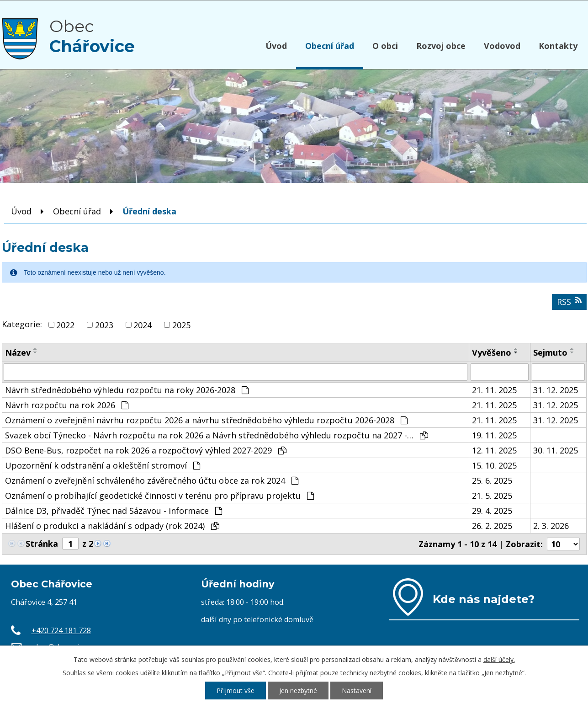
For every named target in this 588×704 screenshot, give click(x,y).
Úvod (276, 46)
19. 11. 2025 (494, 435)
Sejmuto (550, 352)
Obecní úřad (330, 46)
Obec (92, 36)
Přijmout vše (236, 691)
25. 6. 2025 (492, 480)
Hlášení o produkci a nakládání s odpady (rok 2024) (112, 526)
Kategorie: (22, 324)
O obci (385, 46)
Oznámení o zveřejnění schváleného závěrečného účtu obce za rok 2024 (152, 480)
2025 (181, 325)
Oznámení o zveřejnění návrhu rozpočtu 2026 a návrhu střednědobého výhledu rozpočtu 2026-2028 (206, 420)
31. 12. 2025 (556, 390)
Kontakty (558, 46)
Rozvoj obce (441, 46)
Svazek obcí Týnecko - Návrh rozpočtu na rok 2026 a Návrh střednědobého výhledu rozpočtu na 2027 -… (217, 435)
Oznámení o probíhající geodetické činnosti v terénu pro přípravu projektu (159, 496)
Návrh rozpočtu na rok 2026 (67, 405)
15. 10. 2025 (494, 465)
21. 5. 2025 (492, 496)
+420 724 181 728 (61, 630)
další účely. (499, 659)
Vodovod (502, 46)
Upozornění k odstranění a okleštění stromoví (103, 465)
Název (18, 352)
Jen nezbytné (298, 691)
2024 (143, 325)
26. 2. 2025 (492, 526)
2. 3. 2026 (551, 526)
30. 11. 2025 (556, 450)
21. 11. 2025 (494, 390)
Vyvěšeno (492, 352)
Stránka (42, 544)
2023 (104, 325)
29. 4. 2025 (492, 511)
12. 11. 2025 (494, 450)
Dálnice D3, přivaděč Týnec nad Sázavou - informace (114, 511)
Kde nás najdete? (484, 599)
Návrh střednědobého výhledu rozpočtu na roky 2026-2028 (127, 390)
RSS (569, 302)
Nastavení (357, 691)
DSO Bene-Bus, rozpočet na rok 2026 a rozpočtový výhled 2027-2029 (146, 450)
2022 (65, 325)
